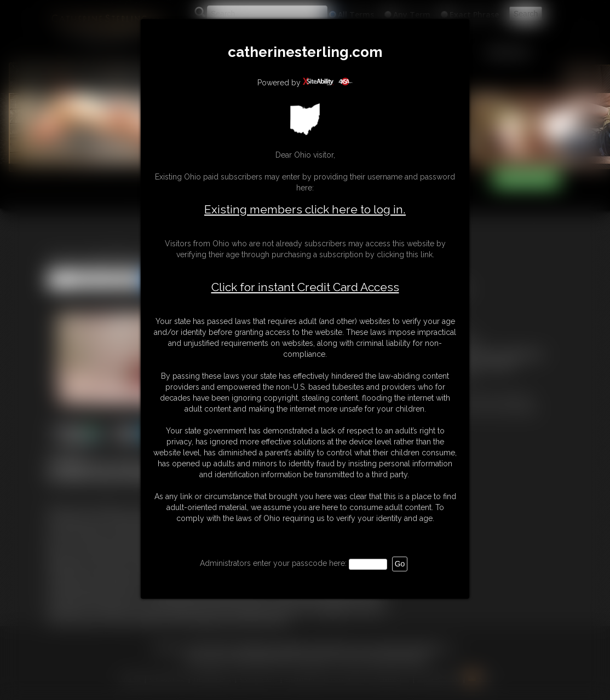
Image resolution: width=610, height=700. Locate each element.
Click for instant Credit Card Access (305, 287)
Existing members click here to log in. (305, 209)
